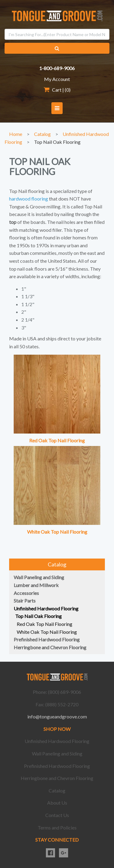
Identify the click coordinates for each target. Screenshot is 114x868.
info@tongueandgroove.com (57, 716)
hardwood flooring (29, 199)
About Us (57, 803)
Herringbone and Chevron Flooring (50, 647)
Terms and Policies (57, 827)
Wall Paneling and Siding (39, 577)
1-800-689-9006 (57, 68)
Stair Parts (25, 601)
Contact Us (57, 815)
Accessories (26, 593)
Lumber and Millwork (36, 585)
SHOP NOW (57, 729)
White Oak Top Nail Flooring (57, 532)
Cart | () (57, 90)
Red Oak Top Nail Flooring (57, 440)
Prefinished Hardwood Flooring (47, 639)
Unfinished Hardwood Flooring (46, 608)
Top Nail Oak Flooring (57, 142)
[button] (57, 108)
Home (16, 134)
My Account (57, 79)
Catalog (42, 134)
